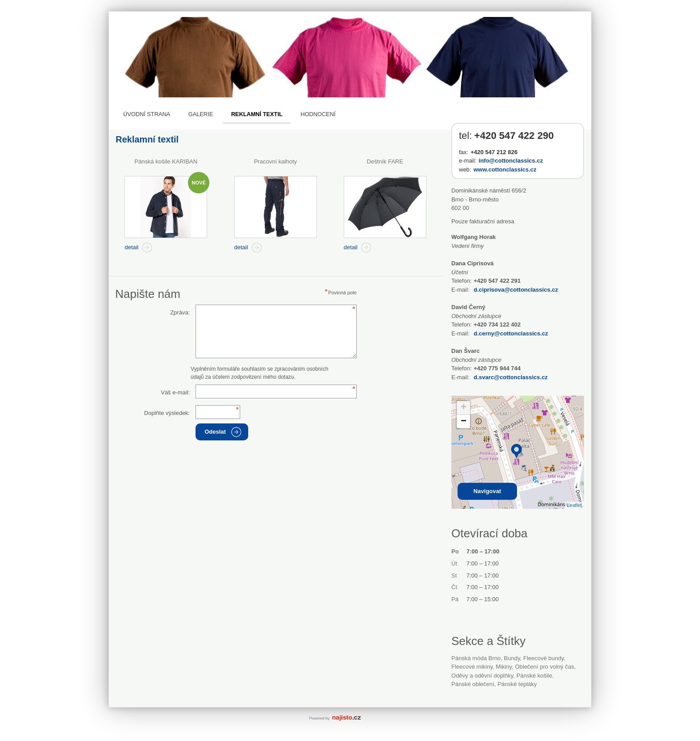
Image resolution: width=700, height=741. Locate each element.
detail (131, 247)
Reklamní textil (257, 114)
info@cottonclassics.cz (511, 161)
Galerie (201, 114)
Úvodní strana (147, 114)
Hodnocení (318, 114)
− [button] (464, 422)
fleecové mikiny (472, 667)
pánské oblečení (473, 684)
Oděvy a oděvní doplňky (482, 676)
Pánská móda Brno (476, 658)
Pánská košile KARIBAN (166, 161)
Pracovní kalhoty (275, 161)
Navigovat (487, 491)
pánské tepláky (517, 684)
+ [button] (464, 408)
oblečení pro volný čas (545, 667)
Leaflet (574, 505)
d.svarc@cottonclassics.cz (511, 377)
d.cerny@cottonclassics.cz (511, 333)
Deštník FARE (385, 161)
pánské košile (534, 676)
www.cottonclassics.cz (505, 170)
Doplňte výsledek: (167, 413)
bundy (512, 658)
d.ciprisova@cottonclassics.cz (516, 290)
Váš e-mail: (175, 392)
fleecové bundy (544, 658)
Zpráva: (180, 312)
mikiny (504, 667)
